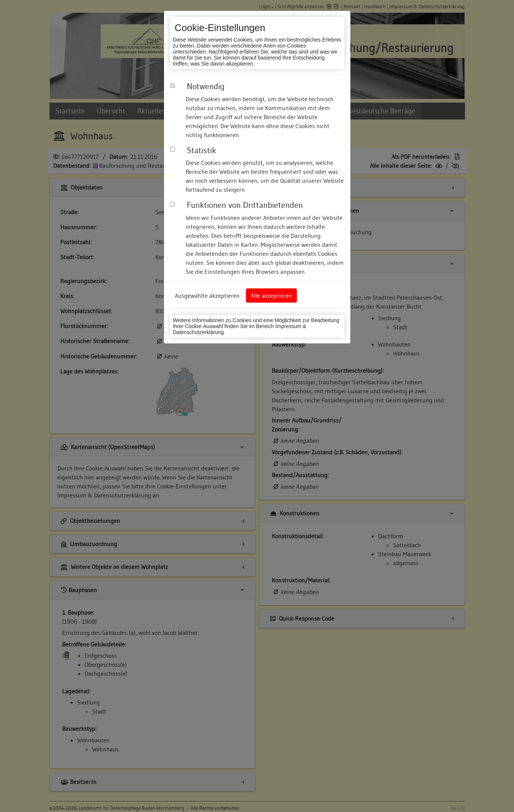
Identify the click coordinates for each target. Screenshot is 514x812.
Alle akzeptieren (271, 296)
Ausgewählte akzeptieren (207, 296)
